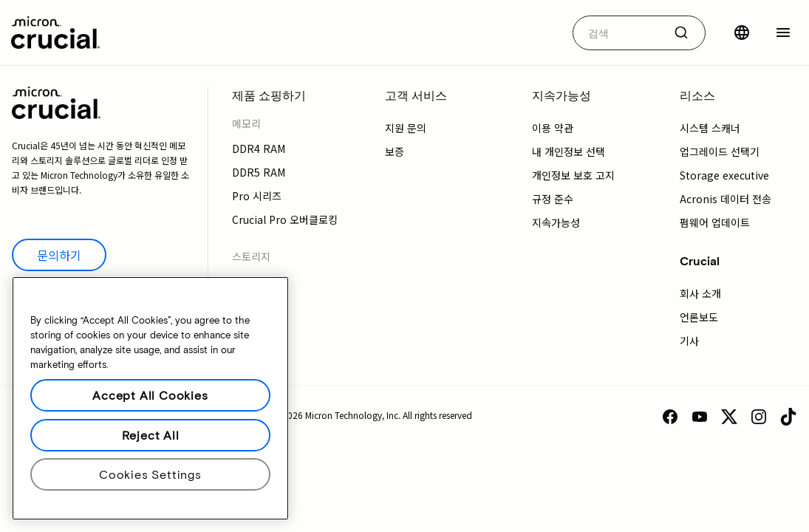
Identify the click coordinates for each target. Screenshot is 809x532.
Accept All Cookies (150, 395)
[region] (150, 398)
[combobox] (639, 33)
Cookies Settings (150, 474)
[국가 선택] (742, 33)
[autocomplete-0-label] (618, 33)
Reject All (151, 435)
